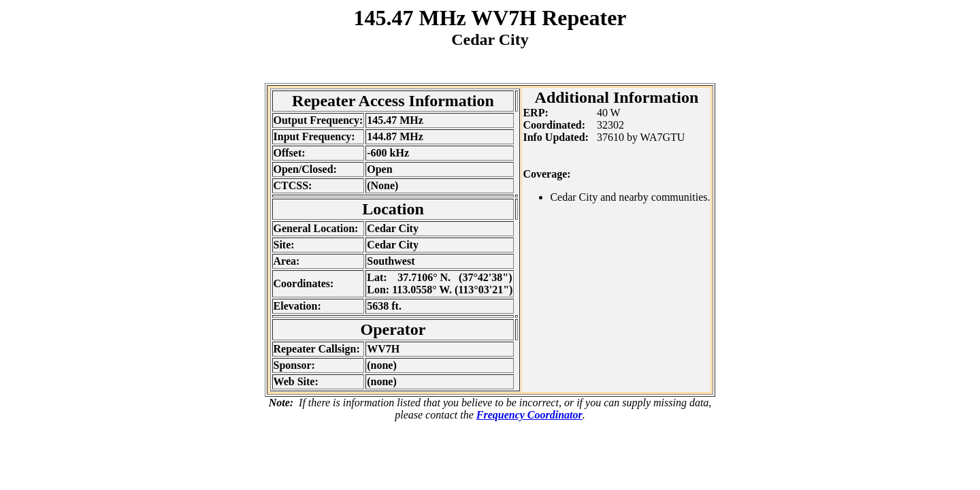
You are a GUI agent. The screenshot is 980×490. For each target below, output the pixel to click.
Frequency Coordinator (529, 415)
